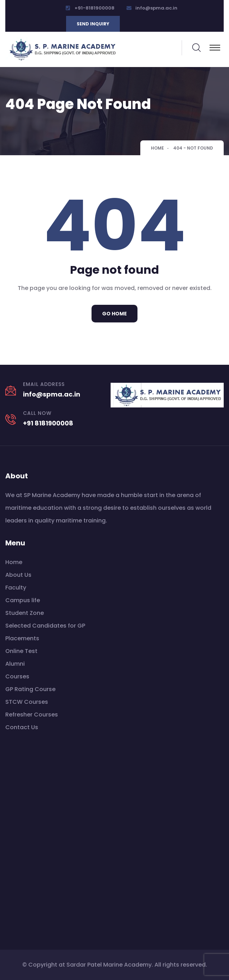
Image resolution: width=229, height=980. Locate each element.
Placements (22, 638)
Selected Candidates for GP (45, 626)
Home (157, 148)
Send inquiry (93, 24)
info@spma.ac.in (156, 8)
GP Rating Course (30, 689)
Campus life (23, 600)
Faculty (16, 588)
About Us (18, 575)
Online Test (21, 651)
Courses (17, 676)
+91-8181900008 (95, 8)
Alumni (15, 664)
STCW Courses (27, 702)
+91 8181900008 (48, 423)
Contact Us (22, 727)
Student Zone (25, 613)
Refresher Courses (32, 715)
